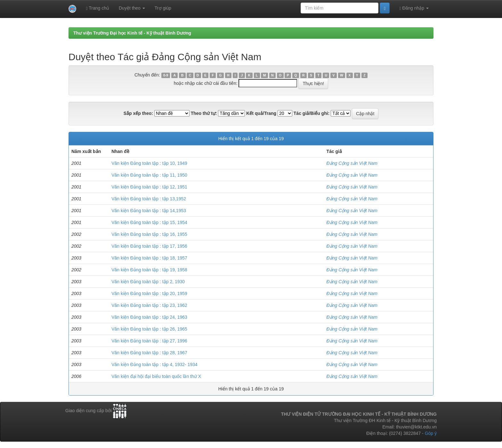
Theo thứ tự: (204, 113)
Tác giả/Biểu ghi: (312, 113)
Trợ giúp (163, 8)
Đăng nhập (414, 8)
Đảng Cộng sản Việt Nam (352, 163)
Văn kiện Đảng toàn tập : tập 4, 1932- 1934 (154, 364)
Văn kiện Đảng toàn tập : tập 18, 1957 (149, 258)
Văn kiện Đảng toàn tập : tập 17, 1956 (149, 246)
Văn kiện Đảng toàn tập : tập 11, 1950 (149, 175)
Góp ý (431, 433)
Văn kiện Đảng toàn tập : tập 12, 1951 (149, 187)
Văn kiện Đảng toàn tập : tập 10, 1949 (149, 163)
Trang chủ (97, 8)
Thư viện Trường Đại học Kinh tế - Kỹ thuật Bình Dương (132, 33)
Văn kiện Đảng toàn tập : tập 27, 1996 (149, 341)
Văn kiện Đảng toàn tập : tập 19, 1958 (149, 270)
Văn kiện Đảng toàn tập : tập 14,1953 (149, 211)
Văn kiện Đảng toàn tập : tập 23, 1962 (149, 305)
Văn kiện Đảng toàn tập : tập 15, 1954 (149, 222)
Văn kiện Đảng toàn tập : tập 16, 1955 (149, 234)
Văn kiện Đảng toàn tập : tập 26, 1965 (149, 329)
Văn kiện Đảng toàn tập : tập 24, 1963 (149, 317)
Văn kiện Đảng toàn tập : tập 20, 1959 (149, 293)
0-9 (166, 75)
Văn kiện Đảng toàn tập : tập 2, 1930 (148, 282)
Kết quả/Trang (261, 113)
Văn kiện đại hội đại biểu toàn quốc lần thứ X (156, 376)
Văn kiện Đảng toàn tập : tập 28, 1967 (149, 353)
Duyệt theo (132, 8)
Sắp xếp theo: (138, 113)
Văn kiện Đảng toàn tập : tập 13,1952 (149, 199)
